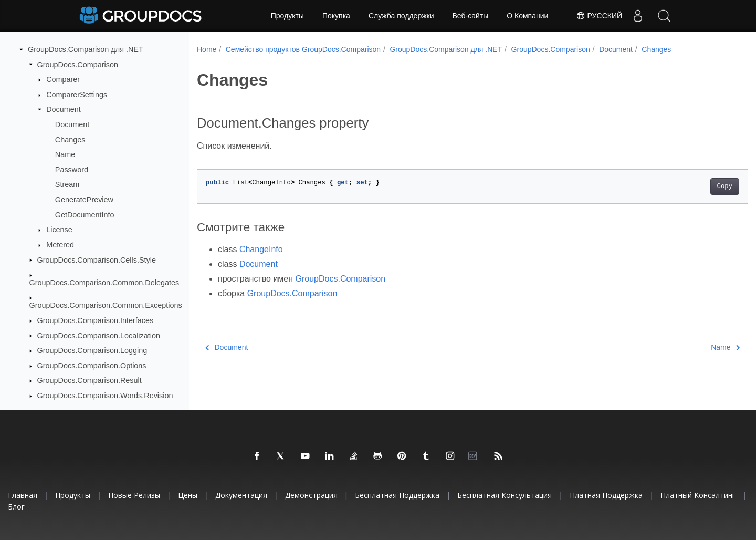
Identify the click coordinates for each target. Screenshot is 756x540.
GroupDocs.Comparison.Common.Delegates (104, 283)
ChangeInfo (261, 249)
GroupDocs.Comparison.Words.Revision (105, 396)
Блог (16, 507)
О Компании (527, 16)
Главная (23, 495)
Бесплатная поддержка (397, 495)
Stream (67, 184)
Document (64, 109)
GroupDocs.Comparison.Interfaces (96, 320)
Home (207, 49)
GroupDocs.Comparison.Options (92, 366)
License (59, 230)
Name (65, 154)
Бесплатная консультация (505, 495)
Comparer (63, 79)
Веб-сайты (471, 16)
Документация (241, 495)
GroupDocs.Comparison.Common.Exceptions (106, 305)
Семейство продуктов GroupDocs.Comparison (303, 49)
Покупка (336, 16)
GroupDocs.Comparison (78, 65)
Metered (60, 245)
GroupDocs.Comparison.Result (90, 380)
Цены (188, 495)
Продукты (287, 16)
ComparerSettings (77, 95)
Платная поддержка (606, 495)
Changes (70, 140)
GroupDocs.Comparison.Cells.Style (97, 260)
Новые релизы (134, 495)
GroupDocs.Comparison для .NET (86, 49)
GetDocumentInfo (85, 215)
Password (72, 170)
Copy (686, 186)
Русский (599, 16)
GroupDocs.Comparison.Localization (99, 336)
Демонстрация (311, 495)
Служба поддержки (401, 16)
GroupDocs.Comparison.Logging (92, 350)
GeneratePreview (84, 200)
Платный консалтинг (698, 495)
